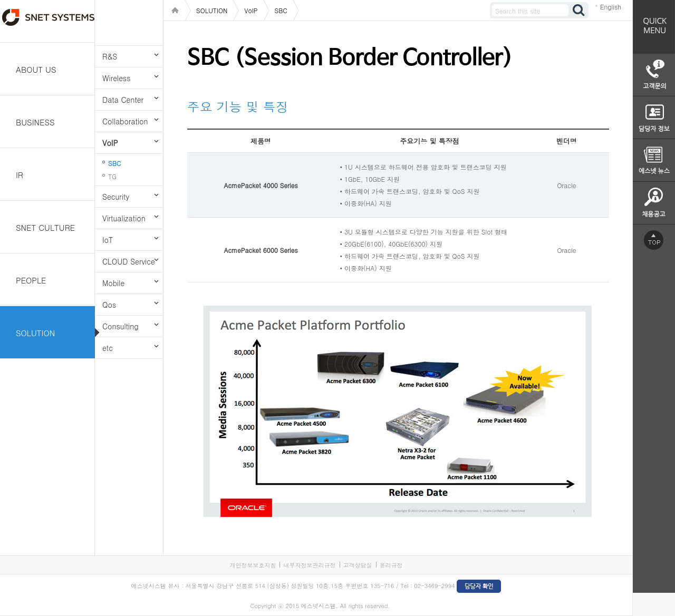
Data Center (123, 100)
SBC (114, 163)
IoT (108, 240)
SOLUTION (35, 333)
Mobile (113, 283)
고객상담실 (358, 565)
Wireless (116, 78)
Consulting (120, 326)
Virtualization (124, 218)
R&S (110, 56)
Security (116, 197)
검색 (579, 10)
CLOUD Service (129, 261)
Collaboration (125, 121)
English (611, 7)
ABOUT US (36, 69)
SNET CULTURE (45, 227)
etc (108, 348)
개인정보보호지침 (253, 565)
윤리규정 (391, 565)
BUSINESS (35, 122)
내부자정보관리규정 (309, 565)
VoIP (110, 143)
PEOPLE (31, 280)
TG (112, 176)
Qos (109, 305)
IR (20, 175)
